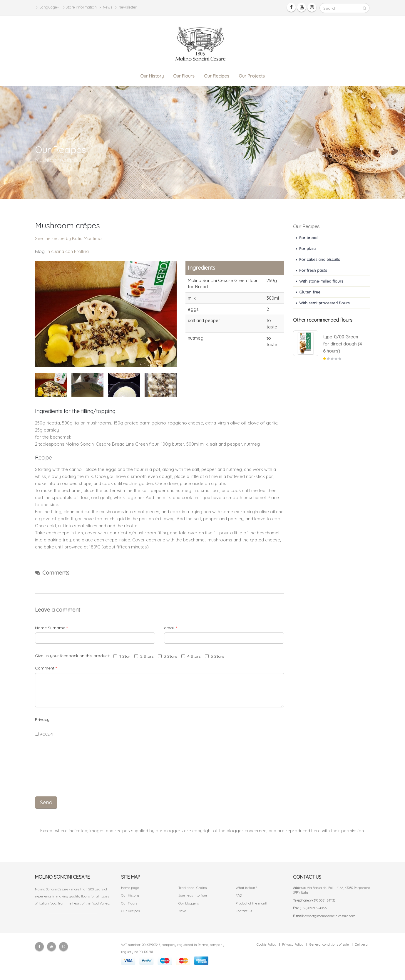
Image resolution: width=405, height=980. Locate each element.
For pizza (307, 249)
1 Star (122, 656)
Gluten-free (310, 292)
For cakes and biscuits (319, 259)
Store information (80, 7)
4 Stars (191, 656)
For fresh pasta (313, 270)
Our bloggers (189, 903)
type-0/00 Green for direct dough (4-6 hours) (343, 344)
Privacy (42, 719)
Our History (152, 76)
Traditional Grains (193, 888)
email (170, 628)
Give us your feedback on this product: (74, 656)
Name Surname (51, 628)
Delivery (361, 944)
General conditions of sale (329, 944)
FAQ (239, 895)
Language (48, 7)
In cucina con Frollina (68, 251)
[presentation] (160, 778)
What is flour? (246, 888)
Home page (130, 888)
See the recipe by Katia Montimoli (69, 238)
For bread (308, 238)
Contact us (244, 911)
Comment (46, 668)
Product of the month (252, 903)
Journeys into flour (193, 895)
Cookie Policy (266, 944)
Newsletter (126, 7)
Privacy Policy (293, 944)
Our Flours (184, 76)
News (106, 7)
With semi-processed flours (324, 303)
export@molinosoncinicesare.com (330, 916)
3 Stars (168, 656)
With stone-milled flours (321, 281)
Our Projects (252, 76)
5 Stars (215, 656)
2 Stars (144, 656)
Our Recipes (217, 76)
